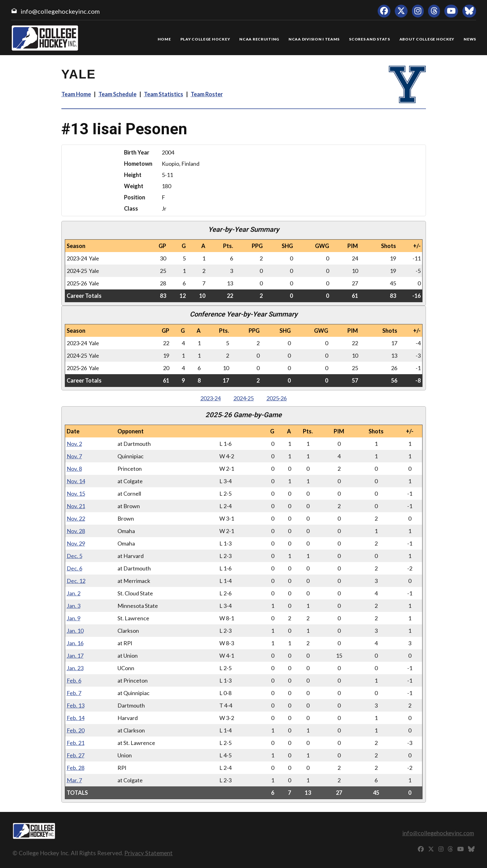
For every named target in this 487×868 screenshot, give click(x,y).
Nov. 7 (74, 456)
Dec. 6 (74, 568)
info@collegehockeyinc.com (60, 11)
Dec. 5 (74, 556)
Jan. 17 (75, 656)
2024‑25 (244, 398)
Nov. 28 (76, 531)
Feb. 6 (74, 680)
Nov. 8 (74, 469)
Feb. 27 (76, 755)
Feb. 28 (76, 768)
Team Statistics (164, 94)
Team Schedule (117, 94)
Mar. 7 (74, 780)
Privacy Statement (148, 853)
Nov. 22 (76, 518)
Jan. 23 (75, 668)
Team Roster (207, 94)
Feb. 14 (76, 718)
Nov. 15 (76, 494)
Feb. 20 (76, 730)
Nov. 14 (76, 481)
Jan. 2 (74, 593)
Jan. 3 (74, 606)
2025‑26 (277, 398)
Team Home (76, 94)
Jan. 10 (75, 631)
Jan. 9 (74, 618)
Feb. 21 (76, 743)
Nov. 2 (74, 444)
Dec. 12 (76, 581)
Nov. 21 (76, 506)
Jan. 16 (75, 643)
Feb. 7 (74, 693)
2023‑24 (211, 398)
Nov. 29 (76, 543)
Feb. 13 (76, 705)
